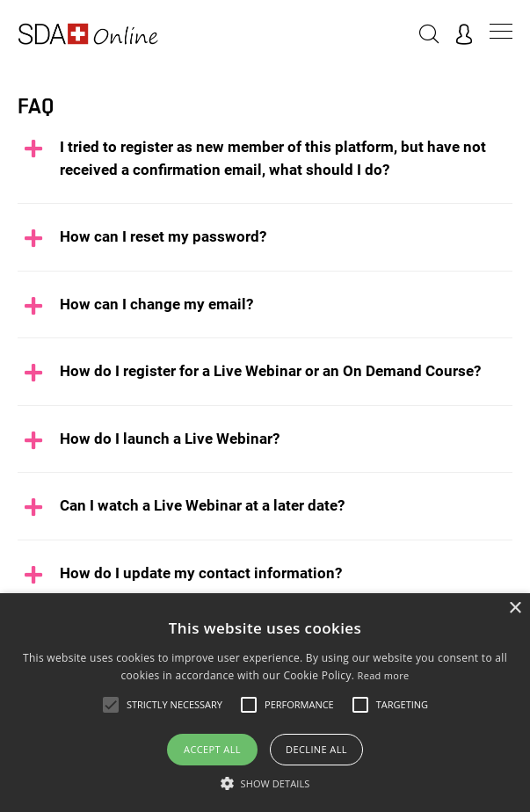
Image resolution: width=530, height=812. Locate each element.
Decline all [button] (316, 749)
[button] (265, 783)
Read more (384, 675)
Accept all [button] (212, 749)
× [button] (515, 609)
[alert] (265, 703)
